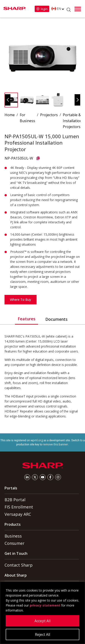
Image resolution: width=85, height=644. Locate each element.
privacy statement (45, 605)
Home (10, 115)
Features (27, 319)
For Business (27, 118)
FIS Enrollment (19, 507)
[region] (42, 613)
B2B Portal (15, 500)
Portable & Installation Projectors (72, 121)
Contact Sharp (19, 565)
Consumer (15, 543)
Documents (56, 319)
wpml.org (37, 440)
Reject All (42, 634)
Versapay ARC (18, 514)
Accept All (42, 621)
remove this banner (55, 444)
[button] (78, 9)
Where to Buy (21, 300)
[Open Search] (69, 10)
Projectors (49, 115)
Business (13, 536)
